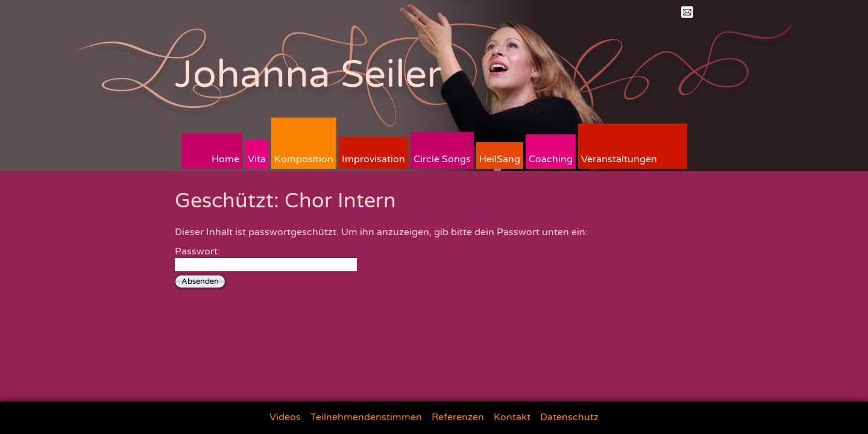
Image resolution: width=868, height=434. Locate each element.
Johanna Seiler (308, 74)
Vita (257, 159)
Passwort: (266, 258)
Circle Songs (442, 159)
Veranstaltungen (619, 159)
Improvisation (373, 159)
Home (225, 159)
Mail (687, 12)
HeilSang (500, 159)
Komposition (304, 159)
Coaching (551, 159)
